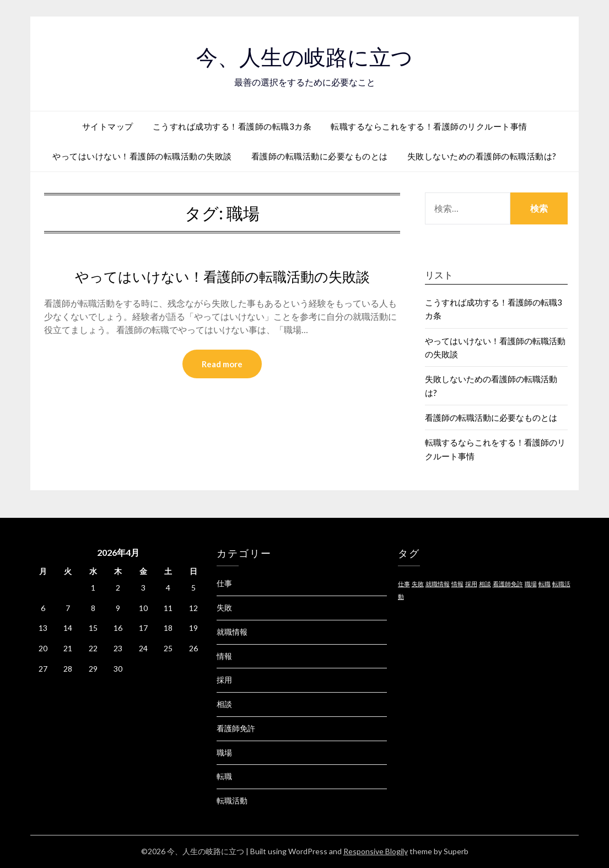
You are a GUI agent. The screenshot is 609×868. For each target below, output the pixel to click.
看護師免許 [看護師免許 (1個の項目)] (508, 584)
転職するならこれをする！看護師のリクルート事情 (429, 126)
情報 (224, 656)
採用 (224, 680)
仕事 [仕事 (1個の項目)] (404, 584)
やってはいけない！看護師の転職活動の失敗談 (142, 156)
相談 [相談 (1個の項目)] (485, 584)
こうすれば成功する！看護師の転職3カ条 (232, 126)
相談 (224, 704)
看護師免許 (236, 728)
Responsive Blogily (376, 851)
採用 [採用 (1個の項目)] (471, 584)
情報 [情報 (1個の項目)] (457, 584)
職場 (224, 752)
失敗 (224, 607)
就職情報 (232, 632)
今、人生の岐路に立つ (304, 56)
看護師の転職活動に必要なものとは (320, 156)
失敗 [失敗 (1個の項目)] (418, 584)
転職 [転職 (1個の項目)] (545, 584)
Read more (222, 365)
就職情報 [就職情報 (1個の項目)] (438, 584)
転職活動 (232, 800)
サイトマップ (108, 126)
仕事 (224, 583)
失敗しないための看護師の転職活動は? (482, 156)
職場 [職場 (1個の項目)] (531, 584)
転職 (224, 776)
